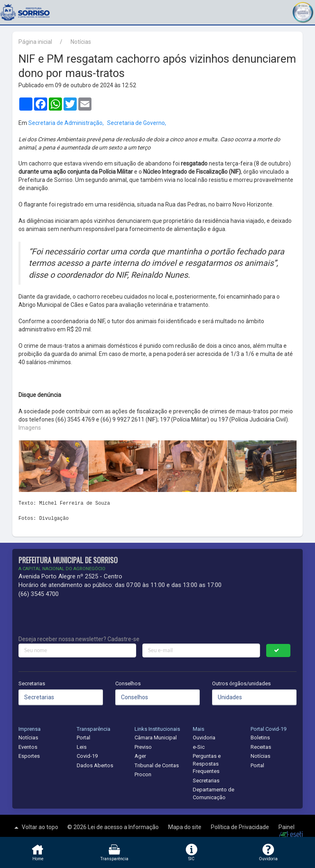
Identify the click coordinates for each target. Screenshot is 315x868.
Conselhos (128, 683)
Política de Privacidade (241, 827)
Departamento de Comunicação (213, 793)
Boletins (260, 738)
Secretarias (32, 683)
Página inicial (35, 42)
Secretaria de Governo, (137, 123)
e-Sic (199, 747)
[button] (303, 11)
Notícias (81, 42)
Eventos (28, 747)
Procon (143, 774)
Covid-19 (87, 756)
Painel (286, 827)
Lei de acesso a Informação (124, 827)
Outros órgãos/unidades (241, 683)
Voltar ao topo (35, 827)
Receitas (261, 747)
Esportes (29, 756)
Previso (143, 747)
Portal (83, 738)
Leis (82, 747)
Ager (140, 756)
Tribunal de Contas (157, 765)
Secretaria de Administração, (66, 123)
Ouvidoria (204, 738)
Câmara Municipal (156, 738)
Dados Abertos (95, 765)
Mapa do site (185, 827)
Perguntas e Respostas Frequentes (207, 764)
